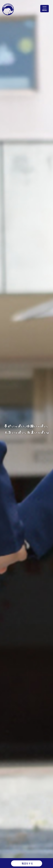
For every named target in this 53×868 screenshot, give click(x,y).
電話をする (27, 863)
